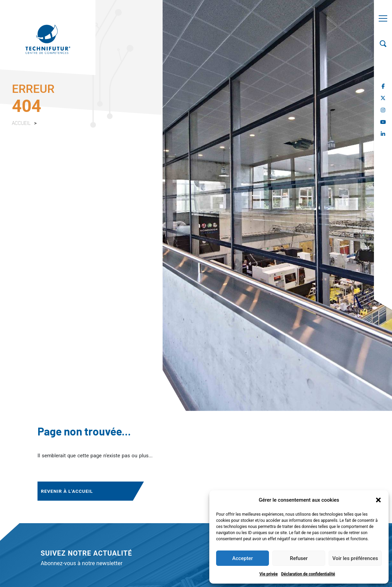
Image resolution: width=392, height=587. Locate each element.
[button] (378, 500)
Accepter (242, 558)
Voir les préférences (355, 558)
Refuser (299, 558)
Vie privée (269, 574)
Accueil (21, 123)
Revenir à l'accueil (67, 491)
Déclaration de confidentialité (308, 574)
